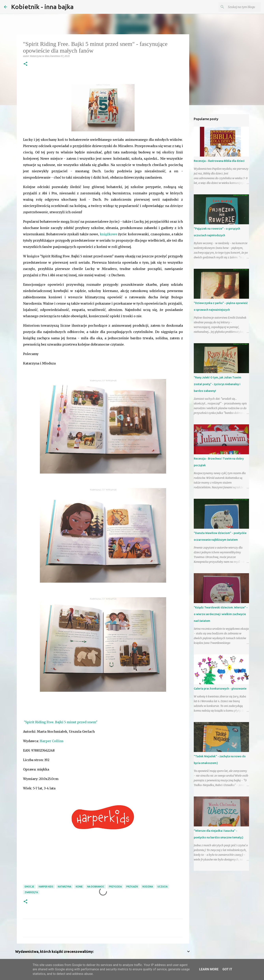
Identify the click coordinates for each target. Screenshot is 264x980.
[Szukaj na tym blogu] (240, 7)
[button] (25, 64)
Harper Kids (46, 887)
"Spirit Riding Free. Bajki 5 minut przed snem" (60, 722)
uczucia (162, 887)
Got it (227, 969)
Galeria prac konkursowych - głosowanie (220, 689)
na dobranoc (96, 887)
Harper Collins (52, 741)
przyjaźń (132, 887)
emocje (29, 887)
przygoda (115, 887)
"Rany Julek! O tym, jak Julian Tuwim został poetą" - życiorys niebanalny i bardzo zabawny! (217, 384)
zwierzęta (31, 892)
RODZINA (148, 887)
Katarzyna (65, 887)
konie (79, 887)
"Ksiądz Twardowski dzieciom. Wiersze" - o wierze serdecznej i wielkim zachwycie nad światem (221, 614)
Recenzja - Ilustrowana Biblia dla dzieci (219, 161)
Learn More (209, 969)
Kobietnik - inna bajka (42, 7)
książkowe (109, 234)
